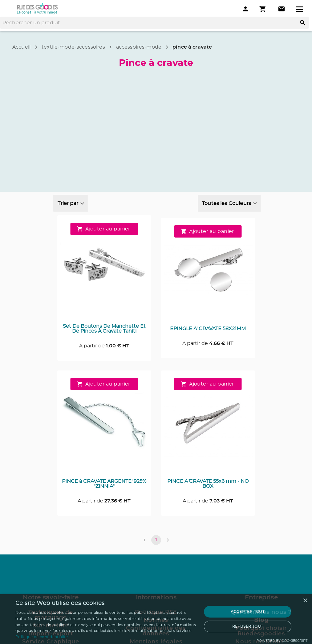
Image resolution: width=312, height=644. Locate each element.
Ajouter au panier (104, 229)
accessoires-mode (139, 47)
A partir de (104, 346)
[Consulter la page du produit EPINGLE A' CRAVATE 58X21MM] (208, 273)
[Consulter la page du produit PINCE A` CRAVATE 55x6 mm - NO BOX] (208, 426)
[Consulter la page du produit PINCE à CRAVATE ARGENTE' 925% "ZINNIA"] (104, 426)
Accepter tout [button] (248, 612)
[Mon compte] (245, 9)
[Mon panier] (263, 9)
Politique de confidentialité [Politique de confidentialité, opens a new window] (42, 637)
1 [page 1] (156, 540)
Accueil (21, 47)
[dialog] (156, 619)
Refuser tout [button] (248, 626)
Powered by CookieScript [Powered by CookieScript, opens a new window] (282, 641)
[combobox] (71, 203)
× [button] (305, 601)
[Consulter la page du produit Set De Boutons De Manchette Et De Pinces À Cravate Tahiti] (104, 271)
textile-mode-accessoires (73, 47)
